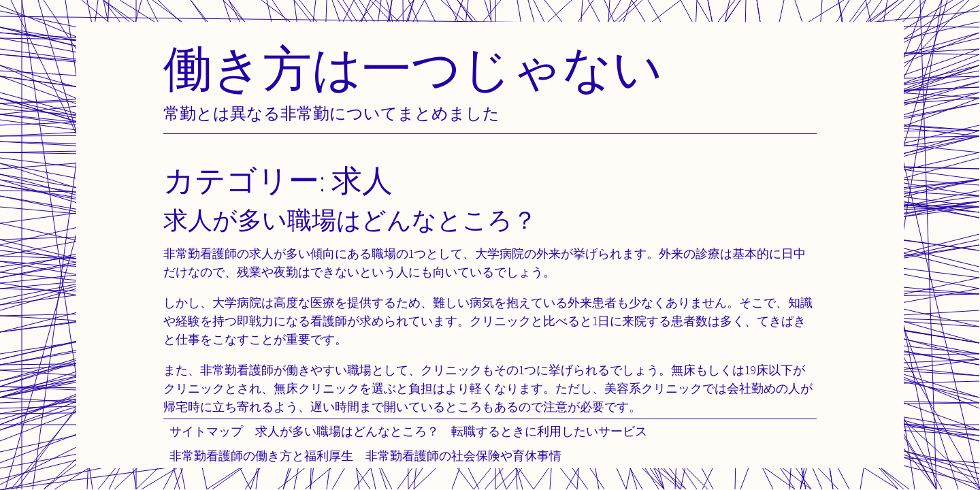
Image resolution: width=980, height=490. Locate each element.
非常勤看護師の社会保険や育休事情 (463, 456)
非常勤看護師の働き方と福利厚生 (261, 456)
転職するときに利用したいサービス (549, 431)
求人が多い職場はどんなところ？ (347, 431)
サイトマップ (206, 431)
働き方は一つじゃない (413, 68)
